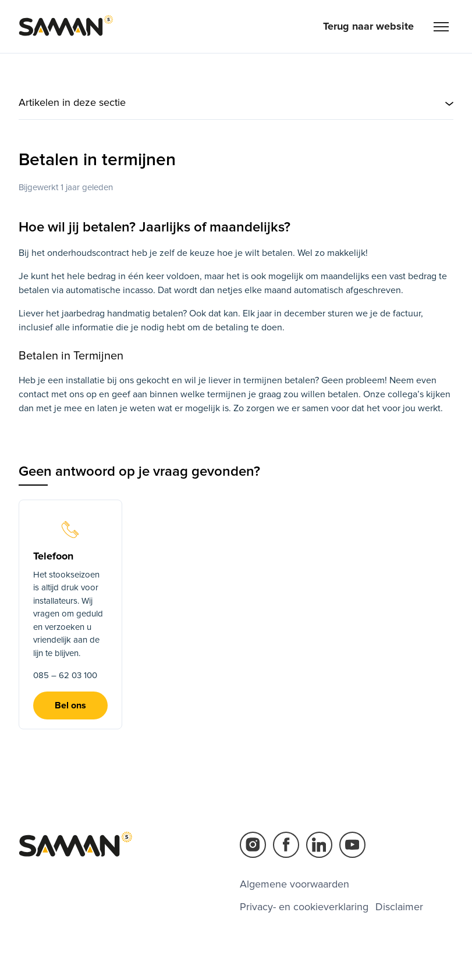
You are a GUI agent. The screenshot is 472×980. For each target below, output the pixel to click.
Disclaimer (399, 907)
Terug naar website (368, 26)
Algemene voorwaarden (294, 884)
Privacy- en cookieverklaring (304, 907)
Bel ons (70, 705)
